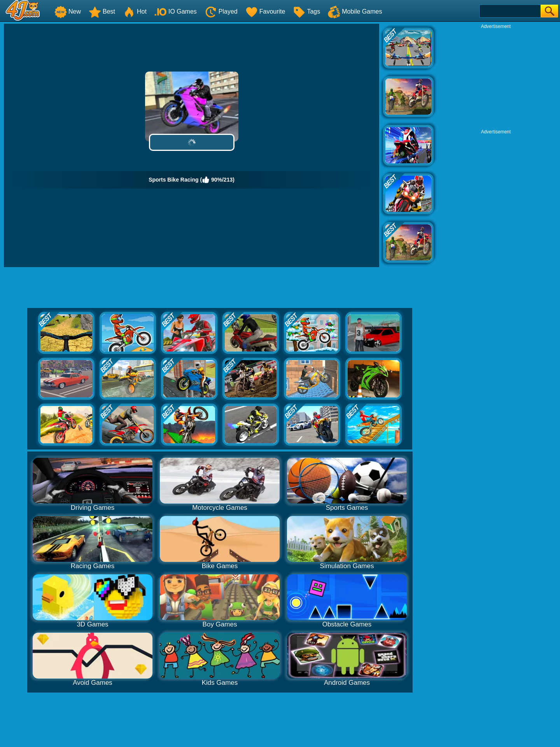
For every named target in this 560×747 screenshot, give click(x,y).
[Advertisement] (496, 78)
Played (221, 11)
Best (102, 11)
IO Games (176, 11)
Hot (135, 11)
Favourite (265, 11)
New (68, 11)
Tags (306, 11)
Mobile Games (355, 11)
